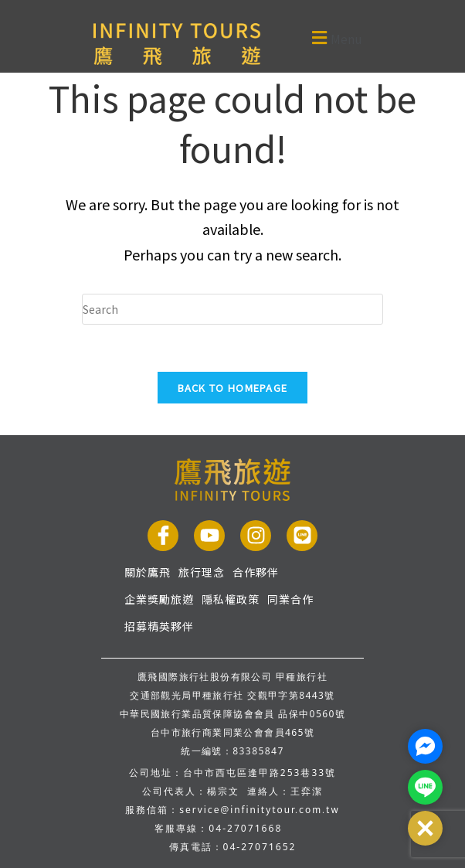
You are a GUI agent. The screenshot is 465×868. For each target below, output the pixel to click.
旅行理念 (202, 572)
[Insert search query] (232, 309)
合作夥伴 (256, 572)
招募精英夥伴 (159, 626)
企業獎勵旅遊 (159, 599)
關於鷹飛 (148, 572)
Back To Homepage (233, 388)
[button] (312, 37)
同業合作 (290, 599)
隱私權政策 (231, 599)
